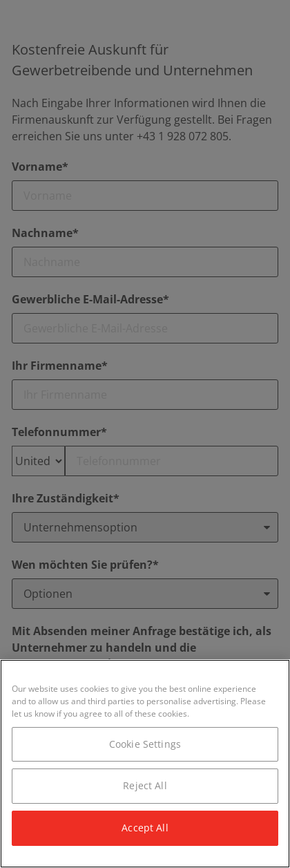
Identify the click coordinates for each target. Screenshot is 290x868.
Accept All (145, 828)
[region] (145, 764)
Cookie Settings (145, 744)
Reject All (145, 785)
